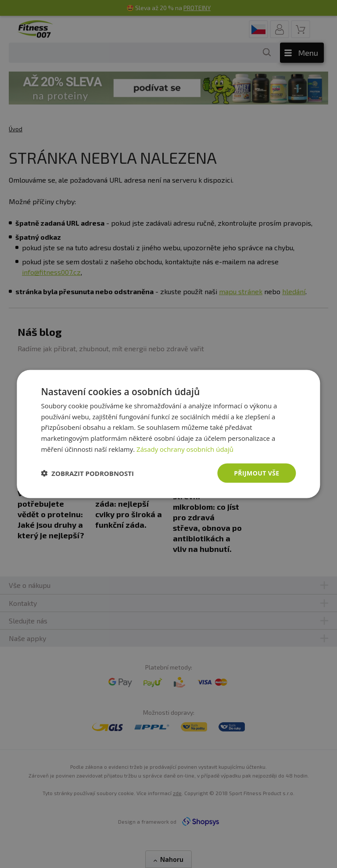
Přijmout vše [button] (256, 473)
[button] (87, 473)
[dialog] (168, 434)
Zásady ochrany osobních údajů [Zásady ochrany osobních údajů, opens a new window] (185, 449)
